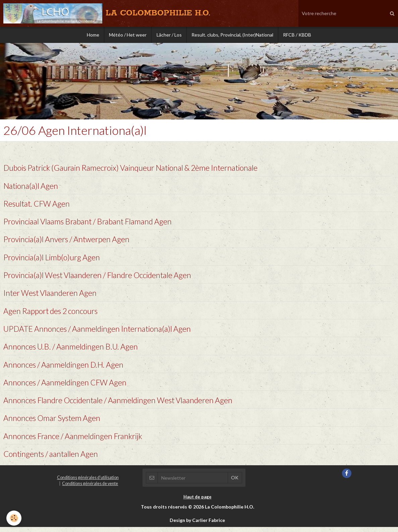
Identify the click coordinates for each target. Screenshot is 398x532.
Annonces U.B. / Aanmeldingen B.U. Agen (73, 350)
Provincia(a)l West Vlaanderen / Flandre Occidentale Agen (102, 277)
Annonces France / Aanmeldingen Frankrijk (76, 440)
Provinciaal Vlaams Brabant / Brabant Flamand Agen (93, 223)
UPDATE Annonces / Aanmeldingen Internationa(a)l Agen (101, 332)
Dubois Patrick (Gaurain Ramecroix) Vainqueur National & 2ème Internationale (137, 168)
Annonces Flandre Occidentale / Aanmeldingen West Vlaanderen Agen (123, 404)
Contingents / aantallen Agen (53, 458)
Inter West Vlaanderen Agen (52, 295)
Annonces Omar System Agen (54, 422)
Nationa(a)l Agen (32, 186)
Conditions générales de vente (90, 488)
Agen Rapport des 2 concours (54, 313)
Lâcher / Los (169, 35)
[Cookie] (14, 518)
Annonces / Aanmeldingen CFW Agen (67, 386)
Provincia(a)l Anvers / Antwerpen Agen (69, 241)
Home (92, 35)
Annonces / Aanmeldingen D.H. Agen (66, 368)
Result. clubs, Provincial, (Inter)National (233, 35)
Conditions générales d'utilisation (88, 482)
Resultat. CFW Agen (38, 204)
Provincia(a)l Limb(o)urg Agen (54, 259)
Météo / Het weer (127, 35)
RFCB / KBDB (298, 35)
